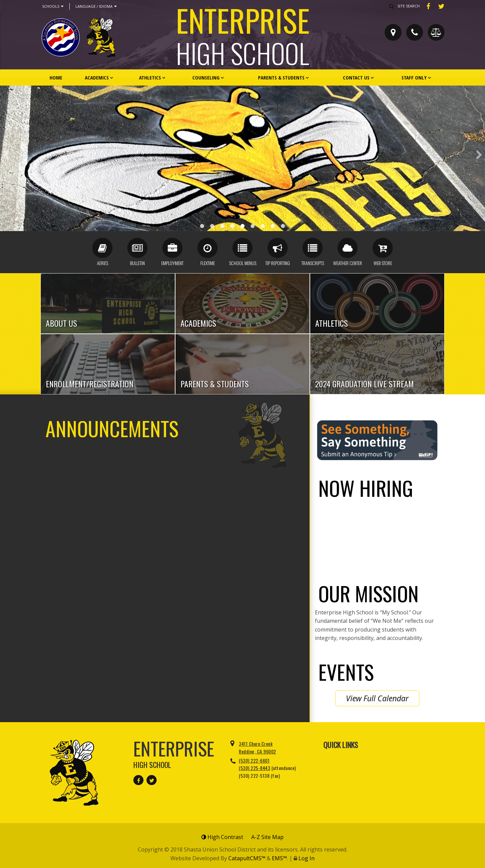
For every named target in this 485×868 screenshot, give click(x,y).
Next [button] (479, 155)
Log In (306, 858)
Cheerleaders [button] (232, 226)
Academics (97, 77)
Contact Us (356, 77)
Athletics (150, 77)
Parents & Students (281, 77)
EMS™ (279, 858)
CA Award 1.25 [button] (263, 226)
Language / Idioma (96, 6)
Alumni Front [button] (273, 226)
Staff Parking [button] (243, 226)
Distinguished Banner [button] (212, 226)
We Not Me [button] (283, 226)
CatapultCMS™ (247, 858)
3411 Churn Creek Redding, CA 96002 (257, 747)
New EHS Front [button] (222, 226)
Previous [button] (6, 155)
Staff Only (414, 77)
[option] (243, 158)
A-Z (267, 837)
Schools (53, 6)
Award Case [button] (202, 226)
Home (56, 77)
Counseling (206, 77)
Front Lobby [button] (253, 226)
